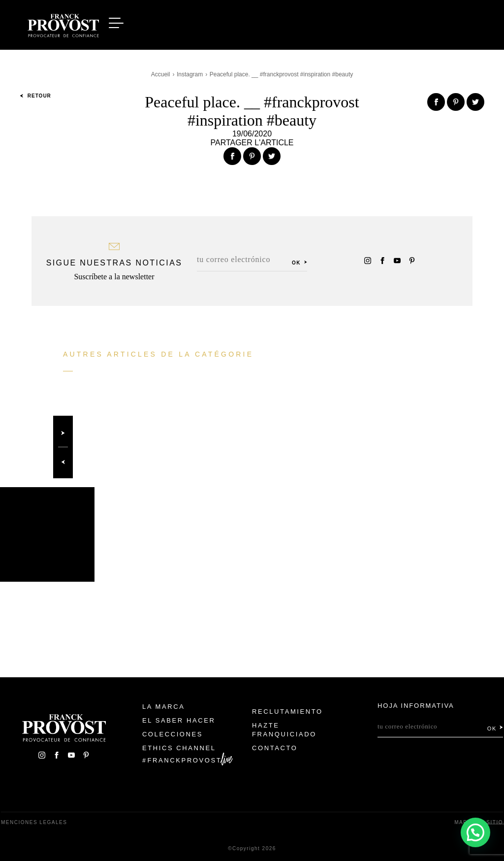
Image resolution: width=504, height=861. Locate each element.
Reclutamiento (287, 712)
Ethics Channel (179, 748)
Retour (35, 96)
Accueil (161, 74)
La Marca (164, 707)
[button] (475, 832)
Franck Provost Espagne (63, 24)
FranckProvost (185, 760)
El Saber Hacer (179, 720)
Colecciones (173, 734)
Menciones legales (34, 822)
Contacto (275, 748)
